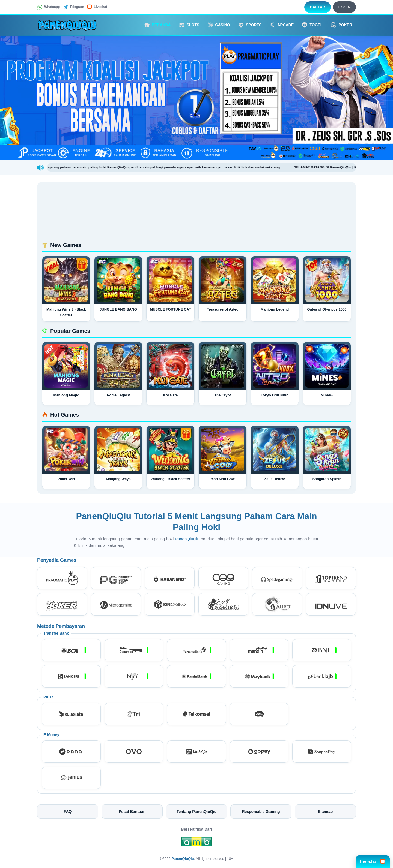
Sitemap (325, 812)
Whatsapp (48, 7)
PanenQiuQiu (188, 539)
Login (344, 7)
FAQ (68, 812)
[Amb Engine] (196, 843)
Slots (189, 25)
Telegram (73, 7)
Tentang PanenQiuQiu (196, 812)
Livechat (97, 7)
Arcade (282, 25)
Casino (219, 25)
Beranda (157, 25)
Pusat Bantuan (132, 812)
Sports (250, 25)
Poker (341, 25)
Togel (312, 25)
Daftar (318, 7)
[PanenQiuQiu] (67, 25)
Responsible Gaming (261, 812)
